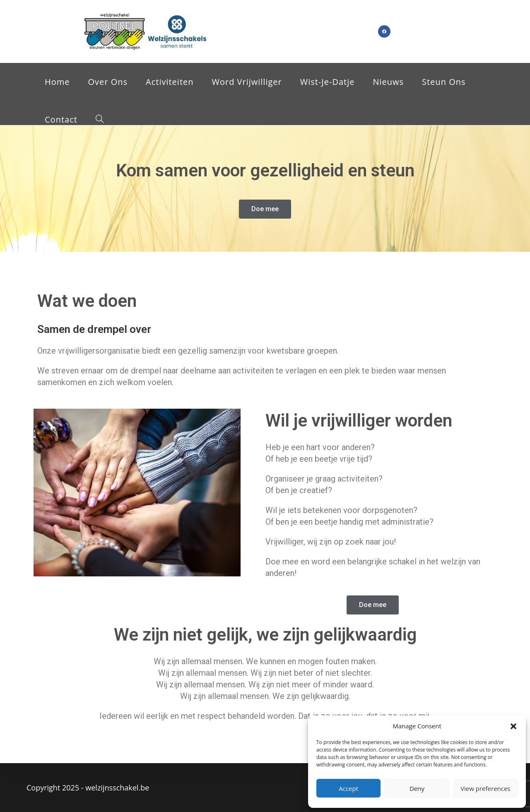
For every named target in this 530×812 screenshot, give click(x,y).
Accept (348, 788)
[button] (513, 726)
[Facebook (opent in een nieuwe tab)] (384, 31)
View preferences (485, 788)
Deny (417, 788)
